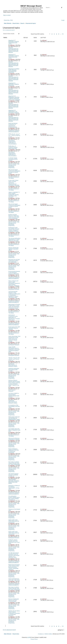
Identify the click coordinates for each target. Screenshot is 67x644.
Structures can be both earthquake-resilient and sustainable (14, 261)
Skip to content (7, 15)
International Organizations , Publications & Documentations (13, 142)
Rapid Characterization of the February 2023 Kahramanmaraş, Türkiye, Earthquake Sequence (14, 567)
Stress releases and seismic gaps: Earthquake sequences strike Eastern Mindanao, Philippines (14, 283)
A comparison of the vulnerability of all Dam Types (14, 406)
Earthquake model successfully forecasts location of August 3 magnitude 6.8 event (14, 229)
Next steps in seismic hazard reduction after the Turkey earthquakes (14, 463)
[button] (46, 34)
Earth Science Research (12, 391)
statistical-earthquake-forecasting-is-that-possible (14, 370)
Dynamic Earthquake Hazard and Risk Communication (14, 600)
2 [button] (52, 34)
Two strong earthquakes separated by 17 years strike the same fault (14, 240)
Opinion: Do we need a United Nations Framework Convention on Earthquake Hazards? (14, 613)
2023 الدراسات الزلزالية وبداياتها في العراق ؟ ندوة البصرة (14, 135)
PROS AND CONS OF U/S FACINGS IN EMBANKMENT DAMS (14, 418)
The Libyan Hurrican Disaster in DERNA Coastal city (13, 475)
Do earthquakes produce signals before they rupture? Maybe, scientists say (14, 498)
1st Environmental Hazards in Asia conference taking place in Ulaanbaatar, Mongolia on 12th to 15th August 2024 (14, 294)
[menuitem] (11, 20)
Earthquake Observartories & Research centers (13, 365)
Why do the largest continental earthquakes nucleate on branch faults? (14, 172)
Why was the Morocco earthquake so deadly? (14, 439)
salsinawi (12, 45)
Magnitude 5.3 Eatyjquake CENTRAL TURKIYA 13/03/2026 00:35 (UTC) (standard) (14, 98)
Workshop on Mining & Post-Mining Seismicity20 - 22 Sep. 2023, (14, 487)
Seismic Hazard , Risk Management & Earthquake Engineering (14, 166)
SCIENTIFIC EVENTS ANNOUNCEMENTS (14, 131)
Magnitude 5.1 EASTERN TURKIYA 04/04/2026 (14, 84)
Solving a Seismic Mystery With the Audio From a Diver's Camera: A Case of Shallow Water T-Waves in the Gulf (14, 383)
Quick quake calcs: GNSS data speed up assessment (14, 521)
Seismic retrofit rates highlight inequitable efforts (14, 249)
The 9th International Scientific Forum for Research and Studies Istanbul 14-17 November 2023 (14, 555)
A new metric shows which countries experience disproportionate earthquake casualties (14, 183)
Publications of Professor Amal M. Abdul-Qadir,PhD (13, 147)
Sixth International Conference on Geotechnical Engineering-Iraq (13, 125)
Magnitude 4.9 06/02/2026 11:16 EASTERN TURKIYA (14, 112)
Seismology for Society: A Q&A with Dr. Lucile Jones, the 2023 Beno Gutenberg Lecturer (14, 306)
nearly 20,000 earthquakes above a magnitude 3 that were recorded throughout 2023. (14, 349)
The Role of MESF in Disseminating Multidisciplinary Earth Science (14, 395)
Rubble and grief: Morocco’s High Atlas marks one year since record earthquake (14, 216)
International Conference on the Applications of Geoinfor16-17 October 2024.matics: (14, 317)
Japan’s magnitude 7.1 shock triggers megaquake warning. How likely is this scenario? (14, 195)
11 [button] (63, 34)
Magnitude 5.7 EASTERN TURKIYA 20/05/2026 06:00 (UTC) (14, 42)
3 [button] (54, 34)
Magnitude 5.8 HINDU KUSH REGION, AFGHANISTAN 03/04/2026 (14, 71)
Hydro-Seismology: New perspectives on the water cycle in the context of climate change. (14, 339)
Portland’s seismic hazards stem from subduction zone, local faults (14, 542)
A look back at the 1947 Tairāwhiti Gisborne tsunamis (14, 328)
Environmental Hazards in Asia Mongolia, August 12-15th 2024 (14, 273)
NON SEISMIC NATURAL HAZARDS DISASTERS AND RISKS (14, 482)
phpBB (29, 637)
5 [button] (59, 34)
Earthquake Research (14, 289)
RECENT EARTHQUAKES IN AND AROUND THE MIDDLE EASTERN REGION (13, 50)
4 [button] (56, 34)
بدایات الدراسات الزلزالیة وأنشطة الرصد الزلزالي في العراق (14, 359)
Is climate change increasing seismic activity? (13, 159)
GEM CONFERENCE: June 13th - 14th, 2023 (14, 580)
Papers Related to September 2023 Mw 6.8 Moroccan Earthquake (14, 451)
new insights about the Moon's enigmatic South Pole (14, 430)
